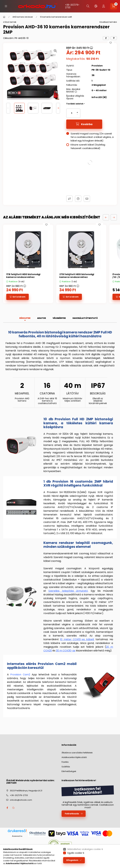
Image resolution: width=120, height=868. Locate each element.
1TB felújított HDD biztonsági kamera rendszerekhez (23, 276)
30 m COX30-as (66, 651)
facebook (7, 808)
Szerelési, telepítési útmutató (68, 591)
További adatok (75, 104)
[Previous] (8, 108)
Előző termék (10, 22)
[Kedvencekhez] (111, 43)
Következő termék (108, 22)
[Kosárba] (84, 124)
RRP (16, 286)
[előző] (106, 217)
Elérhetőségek (69, 771)
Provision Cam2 (20, 675)
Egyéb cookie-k (76, 853)
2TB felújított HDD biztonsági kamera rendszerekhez (77, 276)
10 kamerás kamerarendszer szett (56, 17)
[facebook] (106, 38)
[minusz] (77, 114)
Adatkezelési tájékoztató (74, 757)
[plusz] (77, 112)
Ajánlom (87, 199)
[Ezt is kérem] (17, 297)
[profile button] (104, 6)
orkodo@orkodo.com (21, 800)
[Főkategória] (4, 17)
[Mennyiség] (72, 113)
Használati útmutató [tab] (85, 318)
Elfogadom (72, 860)
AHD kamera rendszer (23, 17)
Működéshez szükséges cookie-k (85, 849)
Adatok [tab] (42, 318)
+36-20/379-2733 (72, 6)
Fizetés (65, 762)
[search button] (88, 6)
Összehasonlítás (69, 199)
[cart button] (114, 6)
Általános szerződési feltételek (77, 753)
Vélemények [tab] (59, 318)
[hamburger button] (6, 6)
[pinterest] (114, 38)
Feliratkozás (72, 814)
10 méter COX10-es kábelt (77, 639)
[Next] (58, 108)
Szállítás (66, 767)
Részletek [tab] (25, 318)
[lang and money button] (96, 6)
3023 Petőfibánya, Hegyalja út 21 (26, 791)
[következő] (114, 217)
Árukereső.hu (17, 836)
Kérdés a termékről (78, 199)
